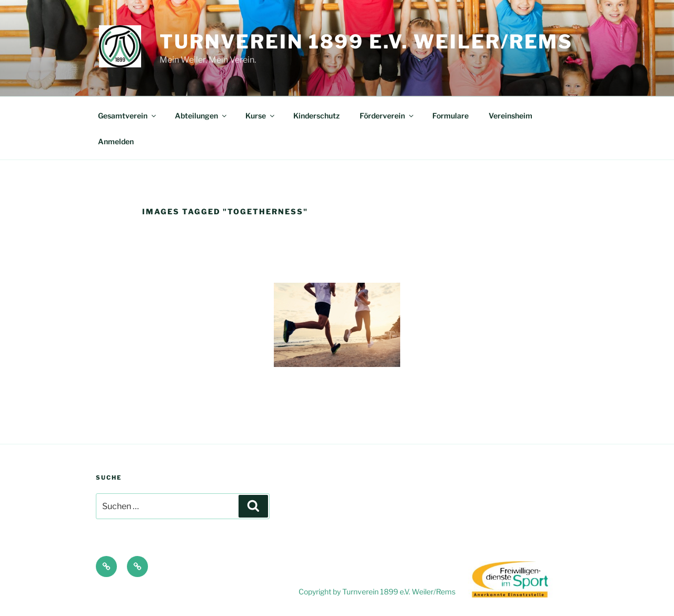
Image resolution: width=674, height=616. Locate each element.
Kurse (261, 116)
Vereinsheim (511, 116)
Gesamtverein (128, 116)
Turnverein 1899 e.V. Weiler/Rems (366, 42)
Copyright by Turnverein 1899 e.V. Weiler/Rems (378, 592)
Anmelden (116, 141)
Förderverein (387, 116)
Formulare (450, 116)
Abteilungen (201, 116)
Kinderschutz (316, 116)
